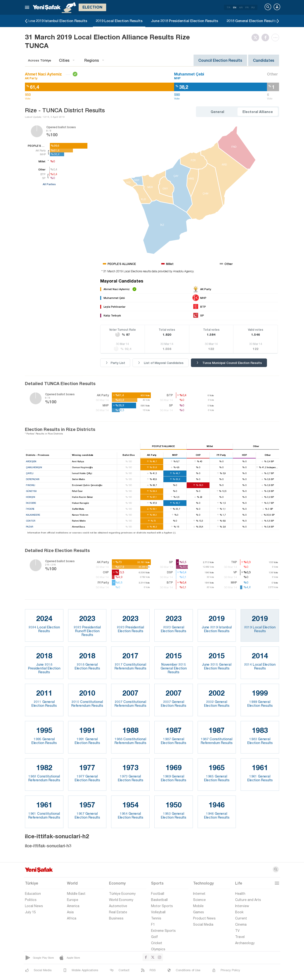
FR (247, 7)
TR (228, 7)
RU (253, 7)
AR (241, 7)
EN (235, 7)
